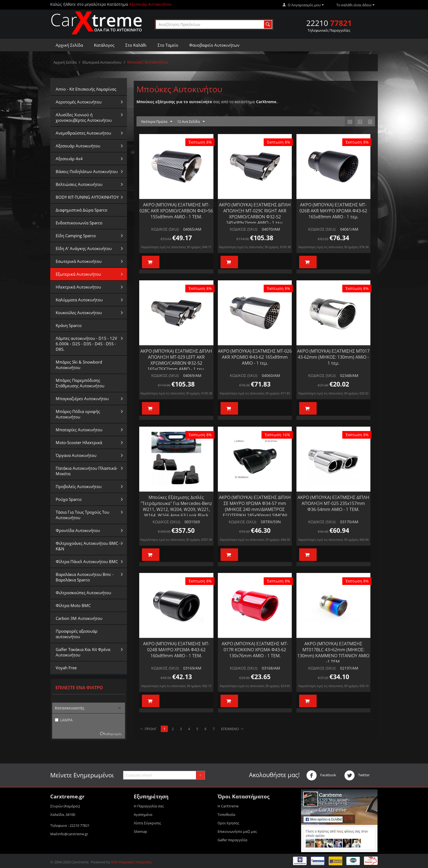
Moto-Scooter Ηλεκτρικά (79, 442)
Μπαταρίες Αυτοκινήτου (79, 430)
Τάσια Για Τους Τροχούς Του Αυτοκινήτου (82, 515)
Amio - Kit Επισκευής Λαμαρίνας (86, 89)
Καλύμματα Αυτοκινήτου (79, 300)
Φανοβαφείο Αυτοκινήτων (214, 45)
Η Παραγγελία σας (149, 806)
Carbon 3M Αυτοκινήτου (79, 618)
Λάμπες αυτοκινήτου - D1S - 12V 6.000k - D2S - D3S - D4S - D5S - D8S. (86, 344)
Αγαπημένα (143, 815)
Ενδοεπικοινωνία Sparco (79, 223)
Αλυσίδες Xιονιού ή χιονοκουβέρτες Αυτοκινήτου (84, 117)
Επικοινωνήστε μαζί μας (237, 831)
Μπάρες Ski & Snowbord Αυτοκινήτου (79, 365)
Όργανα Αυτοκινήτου (76, 455)
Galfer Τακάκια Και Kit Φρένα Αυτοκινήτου (83, 652)
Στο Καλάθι (136, 45)
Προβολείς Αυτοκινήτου (79, 486)
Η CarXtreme (228, 806)
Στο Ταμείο (168, 45)
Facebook (321, 775)
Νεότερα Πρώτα (157, 122)
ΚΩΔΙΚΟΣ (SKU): (165, 229)
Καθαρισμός (113, 734)
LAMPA (64, 720)
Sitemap (140, 831)
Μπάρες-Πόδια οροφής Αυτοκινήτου (78, 414)
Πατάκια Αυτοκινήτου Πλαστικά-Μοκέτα (87, 471)
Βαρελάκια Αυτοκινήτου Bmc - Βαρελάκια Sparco (85, 577)
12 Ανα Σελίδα (191, 122)
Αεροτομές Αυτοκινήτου (79, 102)
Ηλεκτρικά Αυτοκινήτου (78, 287)
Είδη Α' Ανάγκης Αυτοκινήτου (84, 248)
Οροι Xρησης (228, 823)
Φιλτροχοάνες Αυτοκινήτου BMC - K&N (88, 546)
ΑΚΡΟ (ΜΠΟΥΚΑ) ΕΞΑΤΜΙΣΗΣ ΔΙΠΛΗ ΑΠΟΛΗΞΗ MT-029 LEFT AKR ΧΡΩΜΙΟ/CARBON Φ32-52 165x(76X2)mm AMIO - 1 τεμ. (176, 360)
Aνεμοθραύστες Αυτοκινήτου (83, 133)
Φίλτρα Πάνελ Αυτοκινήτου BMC (87, 561)
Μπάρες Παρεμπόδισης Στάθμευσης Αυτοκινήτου (80, 383)
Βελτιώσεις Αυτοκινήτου (79, 184)
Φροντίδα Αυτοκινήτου (78, 530)
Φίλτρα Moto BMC (73, 605)
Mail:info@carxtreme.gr (69, 834)
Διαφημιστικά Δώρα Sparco (81, 210)
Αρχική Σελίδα (69, 45)
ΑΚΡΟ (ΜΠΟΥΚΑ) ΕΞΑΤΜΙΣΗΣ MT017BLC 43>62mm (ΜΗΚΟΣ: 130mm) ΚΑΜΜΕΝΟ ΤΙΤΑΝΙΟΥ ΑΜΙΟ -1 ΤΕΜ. (333, 653)
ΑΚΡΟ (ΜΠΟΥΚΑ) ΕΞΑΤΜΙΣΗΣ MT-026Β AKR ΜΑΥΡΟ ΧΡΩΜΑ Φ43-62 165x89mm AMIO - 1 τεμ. (333, 211)
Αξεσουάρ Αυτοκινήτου (78, 146)
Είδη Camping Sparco (76, 236)
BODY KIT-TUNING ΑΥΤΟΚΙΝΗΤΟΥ (87, 197)
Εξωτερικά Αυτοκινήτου (102, 62)
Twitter (357, 775)
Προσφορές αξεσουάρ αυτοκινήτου (77, 634)
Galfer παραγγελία (232, 840)
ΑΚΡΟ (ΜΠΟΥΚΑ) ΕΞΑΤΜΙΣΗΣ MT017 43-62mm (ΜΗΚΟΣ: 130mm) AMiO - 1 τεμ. (333, 357)
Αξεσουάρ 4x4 (69, 159)
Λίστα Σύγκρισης (147, 823)
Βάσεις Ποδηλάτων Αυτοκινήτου (87, 171)
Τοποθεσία (226, 815)
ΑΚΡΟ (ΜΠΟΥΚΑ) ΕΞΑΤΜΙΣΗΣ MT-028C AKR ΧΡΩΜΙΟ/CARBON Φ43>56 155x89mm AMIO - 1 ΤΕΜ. (176, 211)
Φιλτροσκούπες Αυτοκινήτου (83, 593)
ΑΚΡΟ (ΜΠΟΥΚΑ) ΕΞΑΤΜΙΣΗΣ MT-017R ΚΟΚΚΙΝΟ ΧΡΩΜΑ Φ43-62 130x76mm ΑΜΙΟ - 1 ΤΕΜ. (255, 650)
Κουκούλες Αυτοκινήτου (79, 313)
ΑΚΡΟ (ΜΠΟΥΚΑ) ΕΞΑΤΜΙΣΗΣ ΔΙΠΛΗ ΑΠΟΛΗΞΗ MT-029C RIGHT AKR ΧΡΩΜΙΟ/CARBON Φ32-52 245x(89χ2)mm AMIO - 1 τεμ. (255, 214)
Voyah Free (66, 668)
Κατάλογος (104, 45)
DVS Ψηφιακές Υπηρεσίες (131, 862)
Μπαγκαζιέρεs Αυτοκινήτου (82, 399)
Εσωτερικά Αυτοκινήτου (79, 261)
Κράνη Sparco (69, 325)
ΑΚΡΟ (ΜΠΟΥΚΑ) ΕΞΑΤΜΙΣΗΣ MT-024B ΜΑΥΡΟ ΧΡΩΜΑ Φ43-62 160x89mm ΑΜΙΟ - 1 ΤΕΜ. (176, 650)
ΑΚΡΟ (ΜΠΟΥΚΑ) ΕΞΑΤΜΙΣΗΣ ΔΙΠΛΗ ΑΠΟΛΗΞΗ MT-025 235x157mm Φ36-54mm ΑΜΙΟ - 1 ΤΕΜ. (333, 503)
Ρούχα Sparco (69, 499)
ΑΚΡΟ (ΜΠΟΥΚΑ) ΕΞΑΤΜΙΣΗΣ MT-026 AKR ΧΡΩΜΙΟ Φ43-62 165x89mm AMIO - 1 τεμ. (255, 357)
